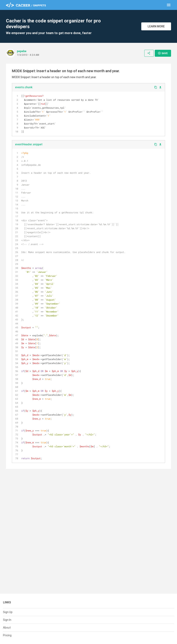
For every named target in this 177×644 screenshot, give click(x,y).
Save (163, 53)
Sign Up (8, 612)
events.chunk (24, 87)
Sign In (7, 620)
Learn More (156, 26)
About (7, 628)
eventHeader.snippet (29, 144)
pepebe (22, 51)
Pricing (7, 635)
